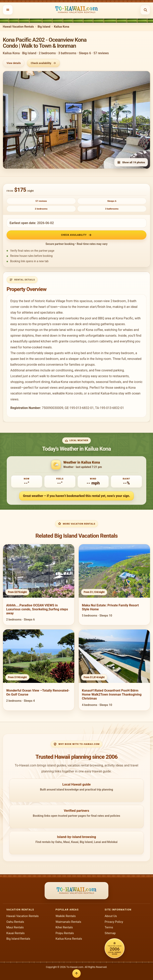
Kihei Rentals (64, 927)
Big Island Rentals (18, 939)
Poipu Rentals (65, 933)
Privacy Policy (114, 922)
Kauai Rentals (16, 933)
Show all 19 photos (131, 162)
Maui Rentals (15, 927)
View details (14, 63)
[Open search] (145, 10)
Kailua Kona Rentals (69, 939)
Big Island (44, 27)
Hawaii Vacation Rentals (18, 27)
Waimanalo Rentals (68, 922)
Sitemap (110, 933)
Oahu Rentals (15, 922)
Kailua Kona (62, 27)
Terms (109, 927)
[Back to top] (76, 973)
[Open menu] (8, 10)
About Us (111, 916)
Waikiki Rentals (66, 916)
